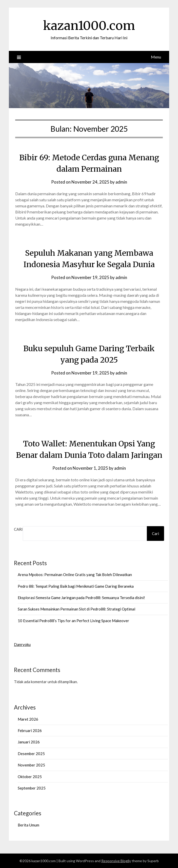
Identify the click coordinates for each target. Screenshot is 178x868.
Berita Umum (28, 825)
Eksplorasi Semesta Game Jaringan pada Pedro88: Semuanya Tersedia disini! (81, 598)
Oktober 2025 (30, 777)
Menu (156, 57)
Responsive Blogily (116, 861)
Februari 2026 (30, 731)
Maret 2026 (28, 719)
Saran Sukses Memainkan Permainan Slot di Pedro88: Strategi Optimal (76, 609)
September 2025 (32, 788)
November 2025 (31, 765)
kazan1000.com (89, 26)
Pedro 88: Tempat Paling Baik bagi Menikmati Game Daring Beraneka (76, 586)
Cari (18, 529)
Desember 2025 (31, 754)
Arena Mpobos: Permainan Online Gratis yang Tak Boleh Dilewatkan (75, 575)
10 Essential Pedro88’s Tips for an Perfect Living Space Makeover (73, 621)
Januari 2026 (29, 742)
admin (121, 182)
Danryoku (22, 644)
